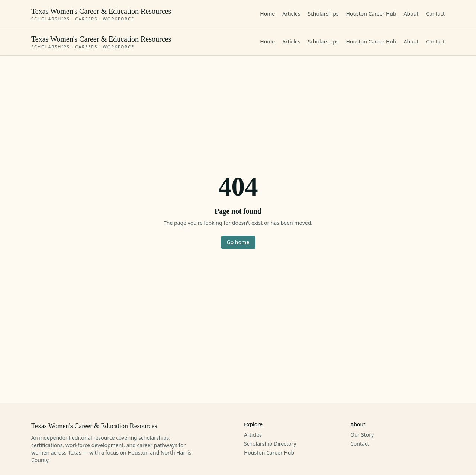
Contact (435, 14)
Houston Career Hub (371, 14)
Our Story (362, 435)
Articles (291, 14)
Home (267, 14)
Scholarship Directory (270, 444)
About (411, 14)
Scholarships (323, 14)
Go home (238, 242)
